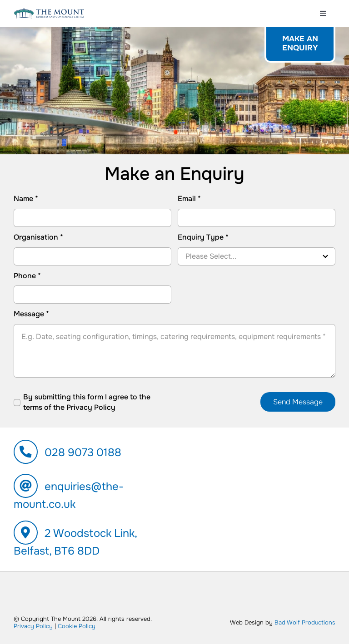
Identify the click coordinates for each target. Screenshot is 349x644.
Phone (27, 276)
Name (26, 199)
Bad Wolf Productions (305, 622)
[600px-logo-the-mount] (49, 12)
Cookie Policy (77, 626)
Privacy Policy (33, 626)
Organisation (38, 237)
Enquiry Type (203, 237)
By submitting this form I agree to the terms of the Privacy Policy (87, 402)
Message (31, 314)
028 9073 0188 (83, 452)
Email (189, 199)
